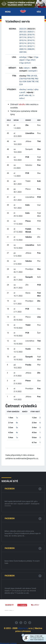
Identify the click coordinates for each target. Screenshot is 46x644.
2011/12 (23, 46)
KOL (36, 76)
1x (17, 417)
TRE (33, 81)
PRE (33, 79)
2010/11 (31, 46)
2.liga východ (25, 63)
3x (40, 427)
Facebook (10, 566)
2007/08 (23, 52)
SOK (25, 81)
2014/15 (31, 40)
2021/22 (23, 32)
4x (17, 432)
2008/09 (31, 49)
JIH (32, 76)
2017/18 (23, 37)
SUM (29, 81)
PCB (25, 79)
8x (17, 422)
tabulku (22, 104)
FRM (28, 76)
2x (40, 417)
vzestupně (32, 71)
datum (27, 68)
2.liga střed (30, 60)
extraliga (23, 57)
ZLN (21, 84)
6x (40, 422)
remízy (30, 89)
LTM (21, 79)
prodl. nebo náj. (26, 95)
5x (17, 427)
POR (29, 79)
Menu (8, 12)
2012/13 (31, 43)
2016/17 (31, 37)
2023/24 (23, 29)
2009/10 (23, 49)
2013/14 (23, 43)
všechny (23, 89)
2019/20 (23, 35)
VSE (37, 81)
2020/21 (31, 32)
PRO (37, 79)
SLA (21, 81)
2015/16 (23, 40)
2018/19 (31, 35)
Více (39, 12)
